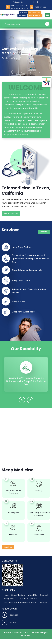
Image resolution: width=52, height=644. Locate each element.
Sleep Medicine (18, 595)
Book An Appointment (35, 12)
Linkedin (9, 623)
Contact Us (42, 602)
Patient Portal (23, 12)
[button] (13, 72)
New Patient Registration (35, 15)
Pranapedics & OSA (13, 599)
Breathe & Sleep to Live (15, 633)
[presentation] (22, 400)
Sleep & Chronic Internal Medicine (18, 602)
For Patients (31, 599)
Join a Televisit (22, 15)
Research (44, 595)
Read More (44, 232)
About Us (33, 595)
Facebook (10, 615)
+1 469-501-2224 (40, 7)
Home (6, 595)
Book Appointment (11, 213)
